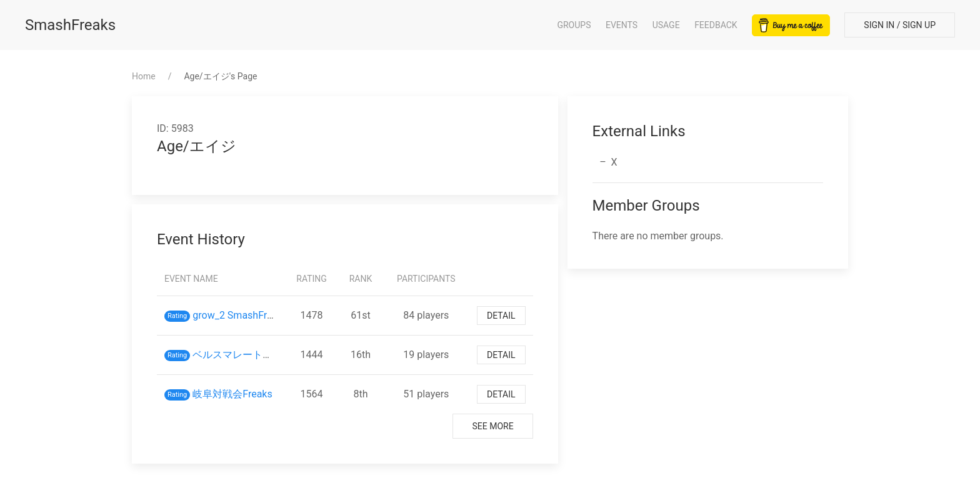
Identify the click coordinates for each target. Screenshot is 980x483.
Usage (666, 25)
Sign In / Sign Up (900, 25)
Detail (501, 316)
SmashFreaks (70, 25)
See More (492, 426)
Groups (574, 25)
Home (144, 76)
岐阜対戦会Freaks (232, 394)
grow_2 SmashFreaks (240, 315)
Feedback (716, 25)
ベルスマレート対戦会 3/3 (255, 355)
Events (622, 25)
